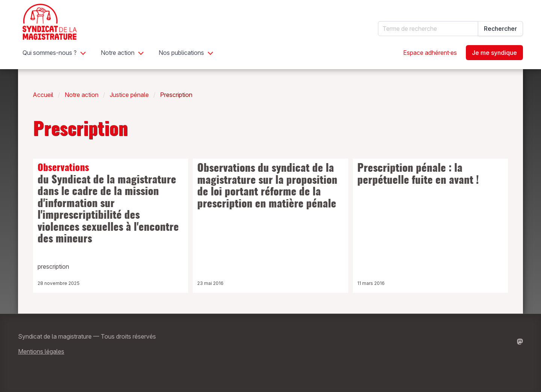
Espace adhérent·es (430, 53)
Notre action (118, 53)
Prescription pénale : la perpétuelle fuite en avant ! (418, 175)
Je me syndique (494, 53)
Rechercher (500, 29)
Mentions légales (41, 351)
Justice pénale (129, 95)
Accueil (43, 95)
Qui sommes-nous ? (50, 53)
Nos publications (181, 53)
